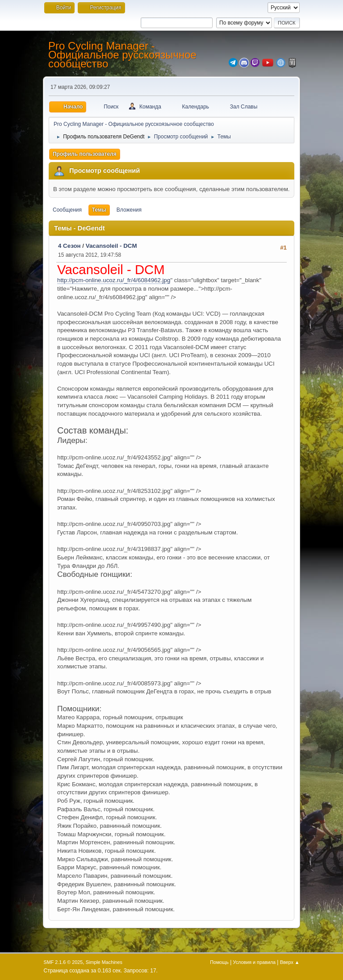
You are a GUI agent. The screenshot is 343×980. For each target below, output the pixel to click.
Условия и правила (254, 962)
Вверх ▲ (290, 962)
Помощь (219, 962)
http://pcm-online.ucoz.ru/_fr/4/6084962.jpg (114, 280)
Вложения (129, 210)
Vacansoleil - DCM (111, 246)
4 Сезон (69, 246)
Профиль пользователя (85, 154)
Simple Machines (104, 962)
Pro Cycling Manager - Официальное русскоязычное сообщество (122, 55)
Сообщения (67, 210)
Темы (99, 210)
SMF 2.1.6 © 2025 (63, 962)
